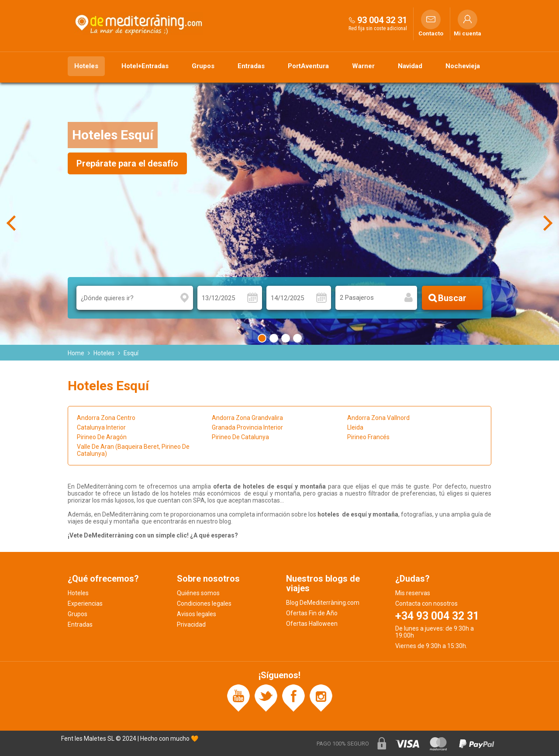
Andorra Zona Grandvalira (247, 418)
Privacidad (191, 624)
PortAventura (308, 66)
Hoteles (86, 66)
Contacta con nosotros (426, 603)
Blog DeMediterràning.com (323, 603)
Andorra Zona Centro (106, 418)
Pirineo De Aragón (102, 437)
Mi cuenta (468, 34)
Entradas (251, 66)
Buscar (452, 298)
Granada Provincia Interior (247, 427)
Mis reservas (413, 593)
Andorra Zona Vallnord (378, 418)
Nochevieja (463, 66)
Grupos (203, 66)
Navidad (410, 66)
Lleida (355, 427)
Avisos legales (197, 614)
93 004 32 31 (382, 20)
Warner (363, 66)
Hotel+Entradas (145, 66)
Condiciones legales (204, 603)
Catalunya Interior (101, 427)
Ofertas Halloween (312, 624)
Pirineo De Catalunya (240, 437)
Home (76, 353)
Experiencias (85, 603)
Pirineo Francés (368, 437)
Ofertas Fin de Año (312, 613)
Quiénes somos (198, 593)
